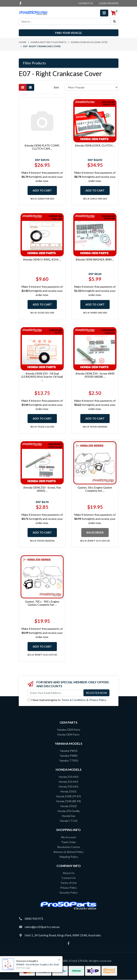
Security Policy (69, 892)
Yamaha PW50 (69, 751)
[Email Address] (55, 693)
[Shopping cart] (113, 13)
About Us (69, 873)
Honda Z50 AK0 (69, 777)
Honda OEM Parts (68, 734)
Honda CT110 (69, 821)
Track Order (69, 842)
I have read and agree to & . (67, 700)
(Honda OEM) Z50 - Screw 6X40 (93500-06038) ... (95, 375)
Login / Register (109, 3)
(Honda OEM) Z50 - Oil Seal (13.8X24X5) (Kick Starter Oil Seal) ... (42, 377)
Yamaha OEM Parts (69, 730)
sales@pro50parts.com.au (42, 927)
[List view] (30, 87)
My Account (69, 837)
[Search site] (115, 21)
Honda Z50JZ (69, 806)
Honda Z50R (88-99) (69, 801)
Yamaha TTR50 (69, 760)
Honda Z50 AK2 (69, 786)
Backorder (95, 532)
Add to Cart (42, 190)
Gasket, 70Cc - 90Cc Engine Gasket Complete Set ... (42, 603)
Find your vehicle (68, 33)
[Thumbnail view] (23, 87)
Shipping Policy (69, 857)
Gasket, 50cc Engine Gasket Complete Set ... (95, 489)
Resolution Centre (69, 847)
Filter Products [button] (34, 63)
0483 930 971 (34, 919)
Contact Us (69, 878)
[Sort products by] (92, 87)
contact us (86, 3)
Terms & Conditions (74, 700)
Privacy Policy (98, 700)
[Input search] (65, 21)
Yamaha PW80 (69, 756)
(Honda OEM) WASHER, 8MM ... (95, 259)
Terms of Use (69, 883)
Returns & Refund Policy (68, 852)
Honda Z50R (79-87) (69, 796)
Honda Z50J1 (68, 791)
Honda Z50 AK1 (69, 782)
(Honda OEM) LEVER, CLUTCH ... (95, 145)
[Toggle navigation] (104, 13)
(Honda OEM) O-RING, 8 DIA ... (42, 259)
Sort (56, 87)
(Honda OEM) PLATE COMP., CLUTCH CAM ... (42, 147)
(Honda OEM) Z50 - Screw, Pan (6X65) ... (42, 489)
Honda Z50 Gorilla (69, 811)
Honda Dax (69, 816)
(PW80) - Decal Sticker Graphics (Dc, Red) (37, 964)
